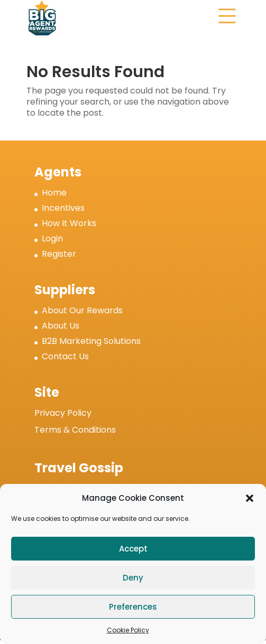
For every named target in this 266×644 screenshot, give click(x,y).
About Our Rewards (82, 310)
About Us (61, 326)
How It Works (69, 223)
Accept (133, 549)
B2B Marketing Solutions (91, 341)
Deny (133, 578)
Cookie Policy (128, 630)
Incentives (63, 208)
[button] (250, 498)
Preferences (133, 607)
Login (52, 239)
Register (59, 254)
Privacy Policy (63, 413)
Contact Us (65, 356)
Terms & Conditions (75, 430)
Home (54, 193)
